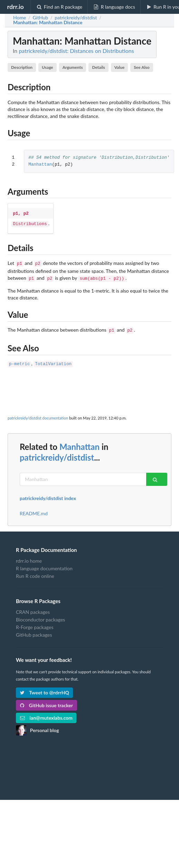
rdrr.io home (29, 557)
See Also (142, 67)
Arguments (73, 67)
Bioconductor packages (40, 615)
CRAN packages (33, 608)
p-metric (19, 360)
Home (20, 18)
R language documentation (44, 564)
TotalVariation (53, 360)
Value (120, 67)
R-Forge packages (35, 623)
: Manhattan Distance (48, 22)
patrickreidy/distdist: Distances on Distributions (76, 51)
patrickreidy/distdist (57, 453)
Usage (48, 67)
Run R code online (35, 572)
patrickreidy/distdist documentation (38, 414)
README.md (34, 509)
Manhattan (40, 165)
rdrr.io (15, 7)
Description (22, 67)
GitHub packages (34, 631)
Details (98, 67)
